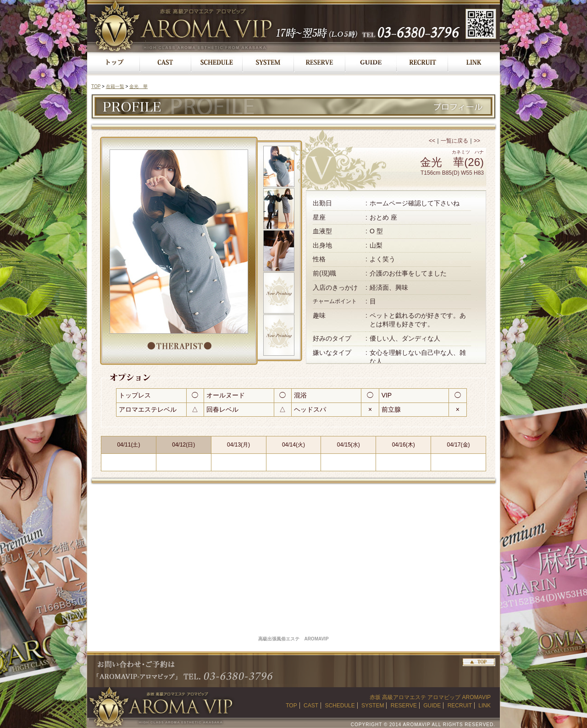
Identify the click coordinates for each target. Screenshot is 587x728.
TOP (96, 86)
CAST (311, 706)
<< (432, 141)
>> (477, 141)
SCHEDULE (340, 706)
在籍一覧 (115, 86)
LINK (485, 706)
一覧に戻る (454, 141)
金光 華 (138, 86)
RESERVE (404, 706)
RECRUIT (460, 706)
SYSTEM (373, 706)
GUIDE (432, 706)
